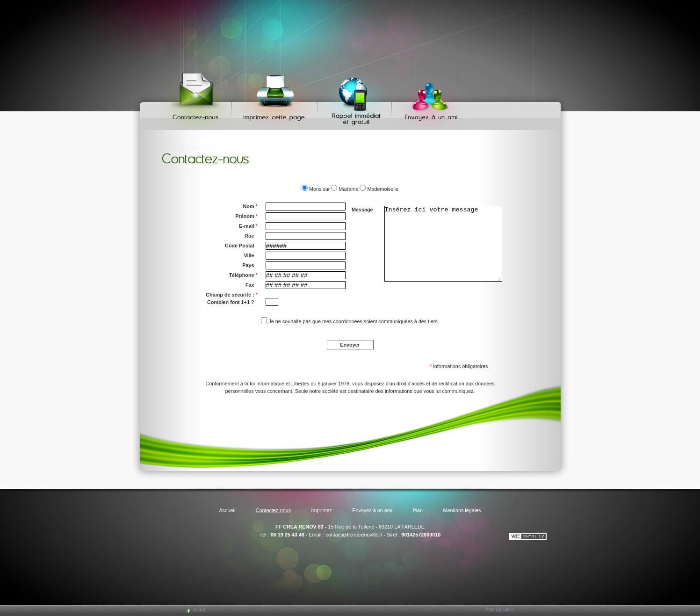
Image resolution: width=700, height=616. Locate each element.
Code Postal (239, 246)
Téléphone (243, 275)
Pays (248, 265)
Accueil (227, 510)
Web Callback (356, 98)
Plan (418, 510)
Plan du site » (500, 610)
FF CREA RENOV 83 (299, 527)
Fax (250, 285)
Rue (249, 236)
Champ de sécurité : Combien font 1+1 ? (231, 298)
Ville (249, 255)
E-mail (248, 226)
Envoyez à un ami (427, 98)
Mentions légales (462, 510)
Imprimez (276, 98)
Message (362, 210)
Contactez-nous (197, 98)
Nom (250, 206)
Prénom (246, 216)
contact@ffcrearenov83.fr (354, 535)
